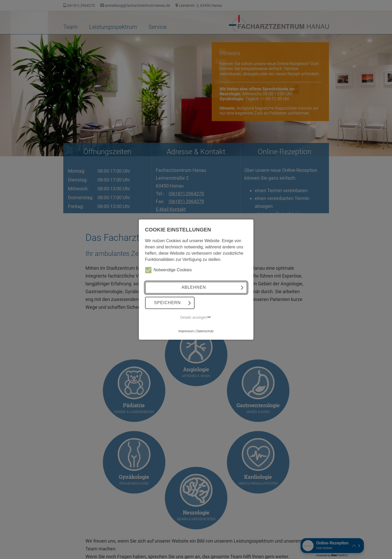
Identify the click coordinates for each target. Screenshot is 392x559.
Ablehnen (194, 287)
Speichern (167, 303)
